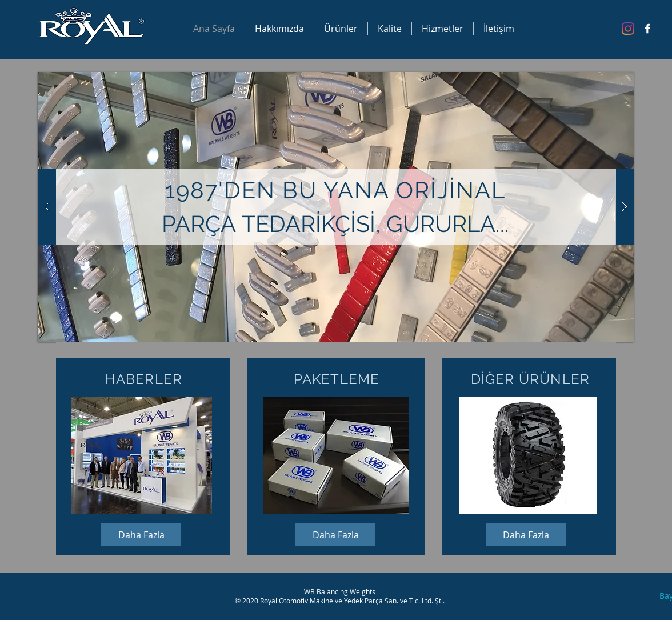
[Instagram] (628, 29)
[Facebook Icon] (647, 29)
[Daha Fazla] (141, 535)
